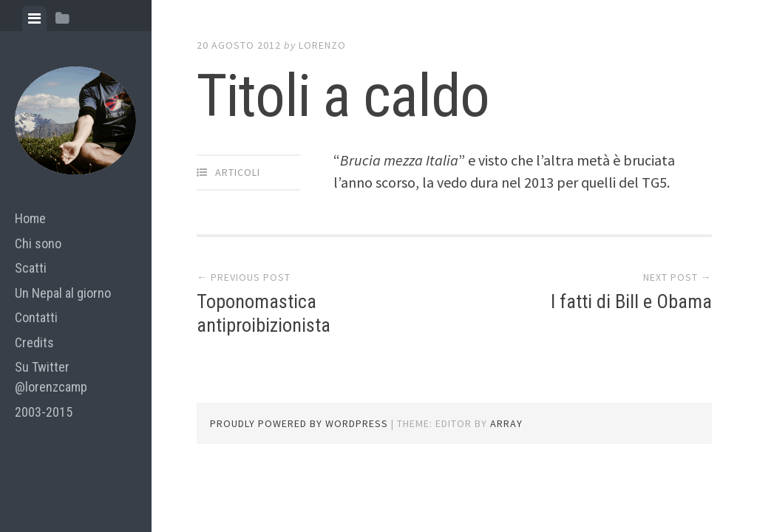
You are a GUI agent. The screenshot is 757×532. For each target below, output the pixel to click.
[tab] (34, 18)
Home (30, 218)
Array (506, 423)
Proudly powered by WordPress (299, 423)
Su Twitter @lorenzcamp (51, 377)
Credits (34, 342)
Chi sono (38, 243)
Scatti (31, 268)
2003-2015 (44, 412)
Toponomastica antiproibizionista (264, 313)
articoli (238, 172)
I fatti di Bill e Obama (631, 301)
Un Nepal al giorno (63, 293)
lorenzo (322, 45)
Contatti (36, 317)
